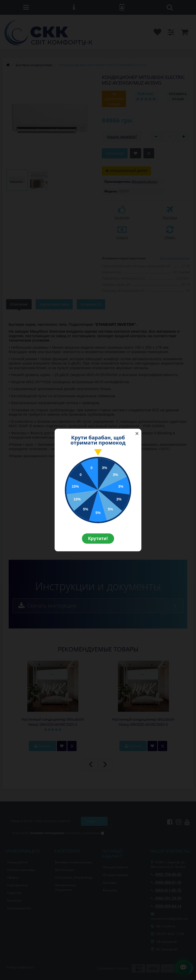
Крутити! (98, 539)
